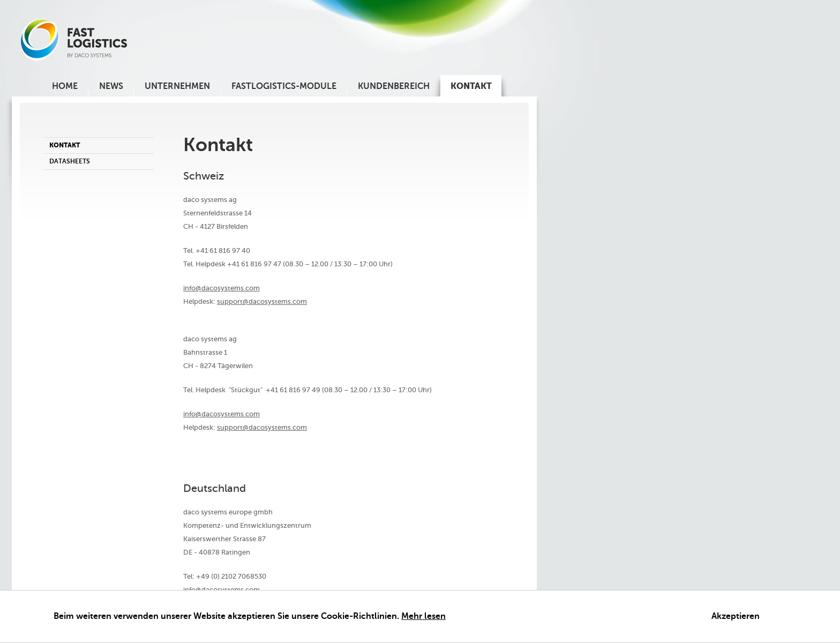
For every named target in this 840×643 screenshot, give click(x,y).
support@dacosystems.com (262, 301)
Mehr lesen (423, 616)
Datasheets (70, 161)
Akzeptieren (736, 616)
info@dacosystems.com (222, 288)
